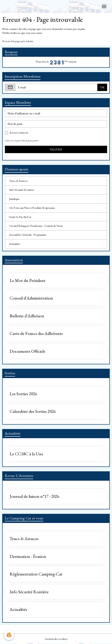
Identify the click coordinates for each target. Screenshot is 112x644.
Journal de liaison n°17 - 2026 (34, 496)
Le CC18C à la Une (26, 454)
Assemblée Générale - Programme (28, 235)
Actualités (15, 244)
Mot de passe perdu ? (30, 141)
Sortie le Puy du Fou (20, 217)
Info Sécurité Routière (22, 190)
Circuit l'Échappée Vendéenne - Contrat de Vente (36, 226)
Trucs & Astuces (18, 181)
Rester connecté (19, 133)
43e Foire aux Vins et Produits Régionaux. (32, 208)
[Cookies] (9, 635)
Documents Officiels (27, 351)
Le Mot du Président (27, 281)
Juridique (14, 199)
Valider (56, 149)
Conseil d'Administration (31, 298)
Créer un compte (12, 141)
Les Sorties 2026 (23, 394)
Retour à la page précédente (18, 41)
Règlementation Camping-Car (36, 574)
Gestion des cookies (56, 639)
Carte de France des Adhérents (36, 334)
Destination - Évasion (28, 557)
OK (102, 87)
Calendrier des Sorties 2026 (33, 411)
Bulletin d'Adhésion (27, 316)
